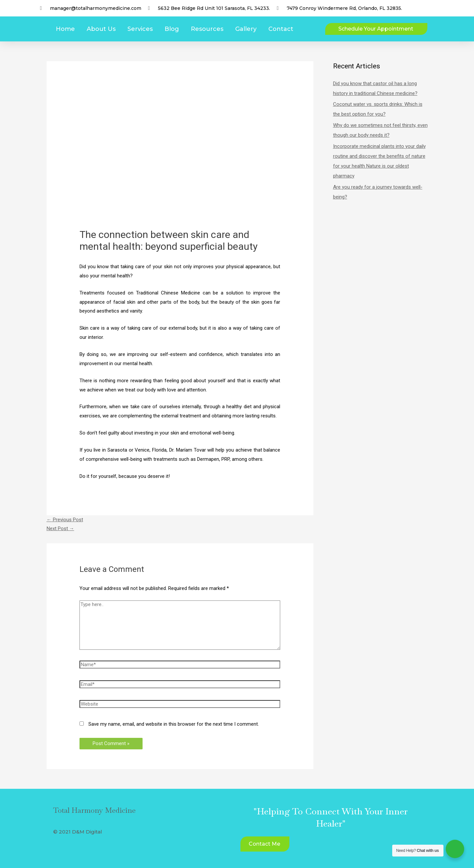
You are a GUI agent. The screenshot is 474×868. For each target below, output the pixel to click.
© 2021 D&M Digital (78, 832)
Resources (207, 29)
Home (65, 29)
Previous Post (65, 520)
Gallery (246, 29)
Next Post (60, 528)
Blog (172, 29)
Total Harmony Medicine (94, 810)
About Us (101, 29)
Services (140, 29)
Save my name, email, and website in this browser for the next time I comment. (174, 724)
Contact (281, 29)
